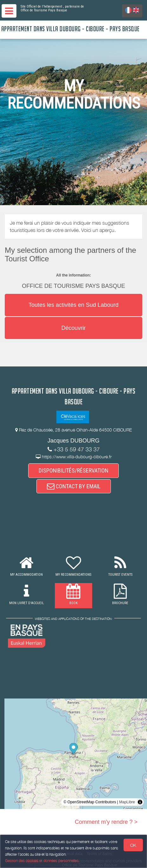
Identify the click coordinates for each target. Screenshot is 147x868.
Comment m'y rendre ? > (106, 822)
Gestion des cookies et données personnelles (42, 861)
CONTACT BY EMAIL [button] (74, 486)
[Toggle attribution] (140, 802)
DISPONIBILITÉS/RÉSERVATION (73, 470)
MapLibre (127, 802)
